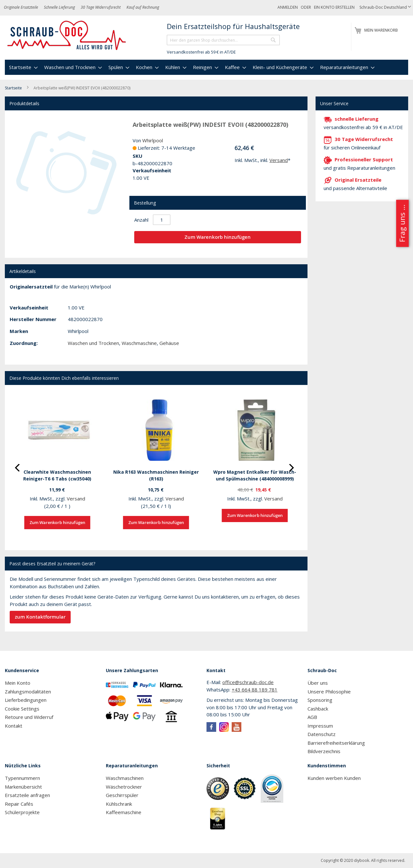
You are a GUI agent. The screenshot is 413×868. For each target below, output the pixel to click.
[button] (385, 8)
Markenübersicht (23, 787)
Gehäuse (169, 343)
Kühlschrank (119, 804)
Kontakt (14, 726)
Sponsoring (320, 700)
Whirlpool (153, 140)
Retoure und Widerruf (29, 717)
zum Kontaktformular (40, 617)
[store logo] (67, 35)
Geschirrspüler (122, 795)
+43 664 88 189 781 (255, 690)
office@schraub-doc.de (248, 682)
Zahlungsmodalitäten (28, 691)
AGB (312, 717)
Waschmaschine (139, 343)
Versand (279, 160)
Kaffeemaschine (124, 812)
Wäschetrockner (124, 787)
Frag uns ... (402, 223)
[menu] (206, 67)
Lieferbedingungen (26, 700)
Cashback (318, 709)
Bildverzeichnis (324, 751)
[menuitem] (23, 67)
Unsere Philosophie (329, 691)
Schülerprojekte (22, 812)
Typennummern (22, 778)
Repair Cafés (19, 804)
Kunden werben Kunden (334, 778)
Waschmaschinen (125, 778)
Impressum (320, 726)
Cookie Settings (22, 709)
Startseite (13, 88)
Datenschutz (322, 734)
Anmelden (288, 7)
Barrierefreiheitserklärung (336, 743)
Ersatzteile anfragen (27, 795)
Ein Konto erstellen (334, 7)
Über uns (318, 683)
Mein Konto (18, 683)
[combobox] (223, 40)
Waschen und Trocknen (93, 343)
